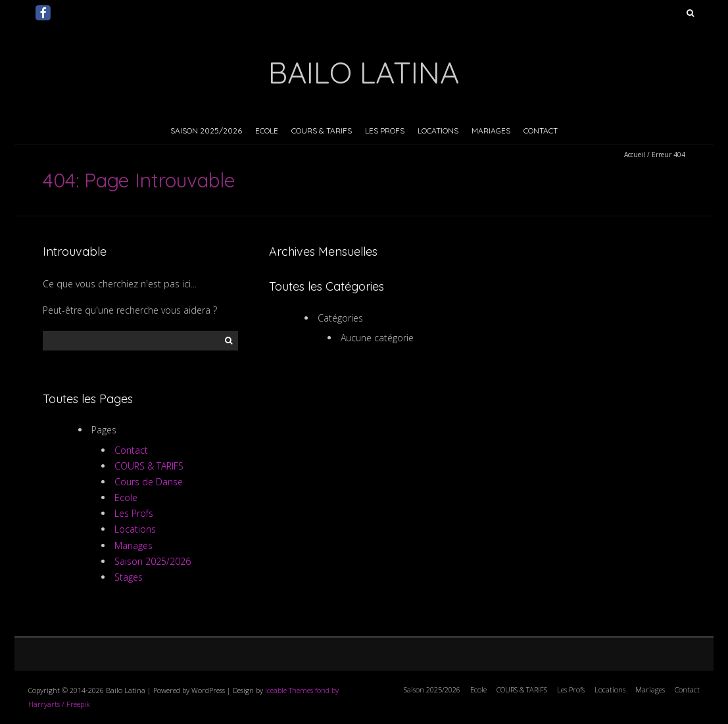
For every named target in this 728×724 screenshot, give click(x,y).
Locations (438, 131)
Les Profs (385, 131)
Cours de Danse (149, 482)
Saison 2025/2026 (206, 131)
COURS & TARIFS (322, 131)
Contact (541, 131)
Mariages (491, 131)
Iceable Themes (289, 690)
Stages (129, 577)
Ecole (267, 131)
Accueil (635, 155)
